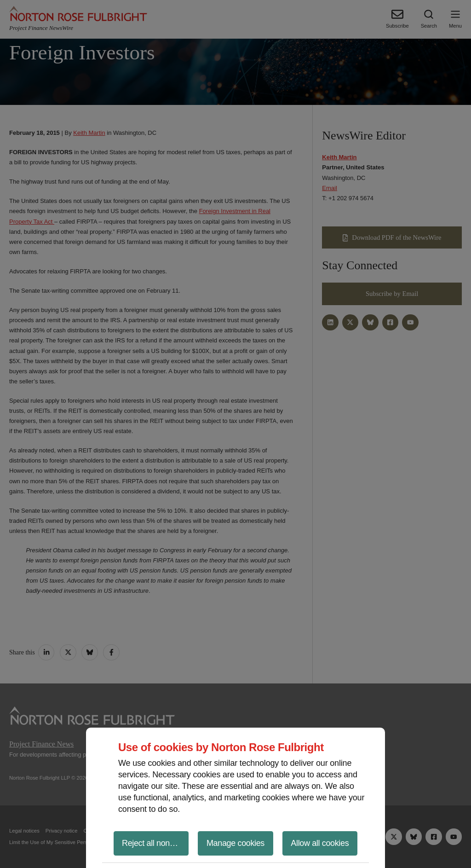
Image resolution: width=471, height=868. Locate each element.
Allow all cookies (320, 843)
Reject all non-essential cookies (155, 843)
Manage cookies (235, 843)
